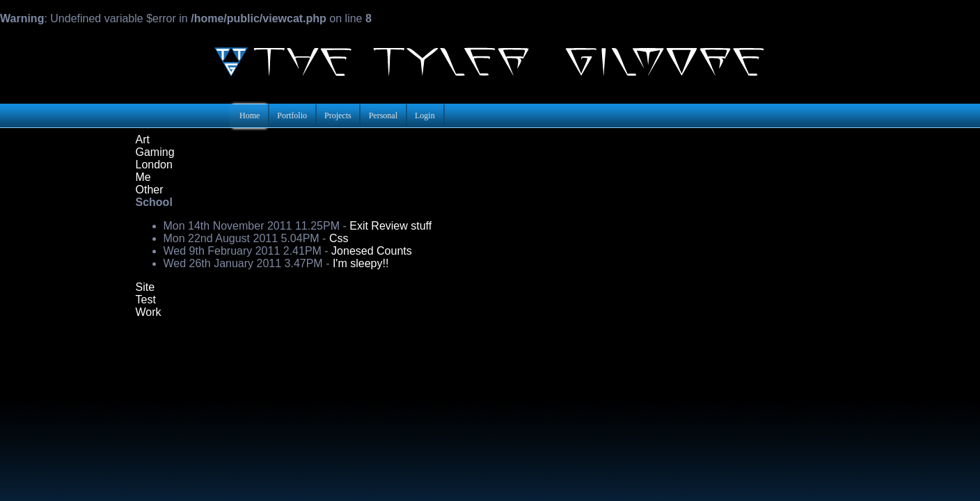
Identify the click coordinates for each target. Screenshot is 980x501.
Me (143, 177)
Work (149, 312)
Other (150, 190)
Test (146, 300)
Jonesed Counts (372, 251)
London (154, 165)
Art (143, 140)
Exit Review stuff (390, 226)
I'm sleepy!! (361, 263)
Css (339, 238)
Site (145, 287)
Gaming (155, 152)
